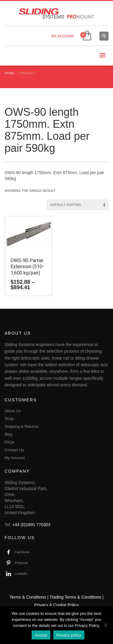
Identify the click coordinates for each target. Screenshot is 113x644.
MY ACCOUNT (63, 36)
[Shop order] (78, 205)
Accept (41, 635)
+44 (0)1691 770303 (31, 525)
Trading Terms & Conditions (75, 597)
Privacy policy (69, 635)
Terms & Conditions (28, 597)
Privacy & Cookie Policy (57, 605)
